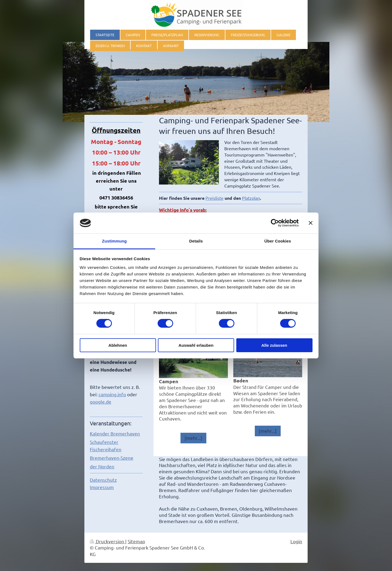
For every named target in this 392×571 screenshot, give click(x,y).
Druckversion (108, 541)
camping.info (112, 394)
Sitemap (136, 541)
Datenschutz (103, 480)
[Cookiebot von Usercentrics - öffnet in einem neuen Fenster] (275, 223)
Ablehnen (118, 345)
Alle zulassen (274, 345)
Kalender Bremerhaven (115, 433)
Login (296, 541)
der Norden (102, 466)
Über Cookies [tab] (278, 241)
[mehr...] (193, 438)
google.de (101, 402)
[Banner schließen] (311, 223)
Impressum (102, 487)
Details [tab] (196, 241)
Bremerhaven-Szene (112, 458)
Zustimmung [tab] (114, 241)
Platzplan (251, 198)
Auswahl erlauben (196, 345)
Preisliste (215, 198)
